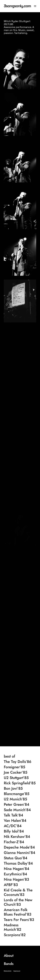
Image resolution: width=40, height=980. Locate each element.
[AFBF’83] (20, 885)
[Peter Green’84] (20, 804)
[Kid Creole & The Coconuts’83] (20, 892)
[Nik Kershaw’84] (20, 837)
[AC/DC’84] (20, 826)
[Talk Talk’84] (20, 815)
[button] (35, 6)
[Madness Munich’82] (20, 927)
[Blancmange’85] (20, 794)
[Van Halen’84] (20, 821)
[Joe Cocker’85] (20, 772)
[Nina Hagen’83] (20, 879)
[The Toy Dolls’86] (20, 762)
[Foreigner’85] (20, 767)
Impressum (17, 971)
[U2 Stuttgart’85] (20, 778)
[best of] (20, 756)
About (9, 956)
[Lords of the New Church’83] (20, 902)
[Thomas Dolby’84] (20, 863)
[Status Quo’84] (20, 858)
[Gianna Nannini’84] (20, 853)
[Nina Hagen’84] (20, 869)
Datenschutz (8, 971)
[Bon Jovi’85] (20, 788)
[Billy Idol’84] (20, 831)
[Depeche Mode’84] (20, 847)
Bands (9, 964)
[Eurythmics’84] (20, 874)
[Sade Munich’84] (20, 810)
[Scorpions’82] (20, 935)
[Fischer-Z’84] (20, 842)
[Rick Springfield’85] (20, 783)
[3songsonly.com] (20, 6)
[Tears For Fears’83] (20, 920)
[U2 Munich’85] (20, 799)
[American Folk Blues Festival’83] (20, 912)
